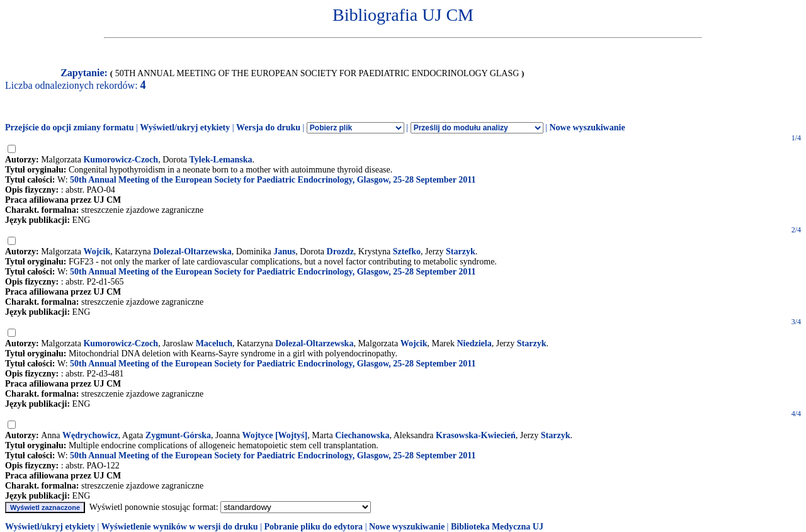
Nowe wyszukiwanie (587, 127)
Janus (284, 252)
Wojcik (97, 252)
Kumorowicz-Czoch (121, 160)
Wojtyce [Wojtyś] (275, 435)
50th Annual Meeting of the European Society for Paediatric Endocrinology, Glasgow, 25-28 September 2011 (273, 180)
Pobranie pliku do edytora (313, 527)
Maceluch (214, 343)
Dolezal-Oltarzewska (192, 252)
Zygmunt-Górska (178, 435)
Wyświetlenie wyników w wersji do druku (180, 527)
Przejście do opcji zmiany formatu (70, 127)
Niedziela (474, 343)
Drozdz (340, 252)
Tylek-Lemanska (221, 160)
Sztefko (407, 252)
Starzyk (461, 252)
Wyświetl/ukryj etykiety (185, 127)
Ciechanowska (362, 435)
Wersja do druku (268, 127)
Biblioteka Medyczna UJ (497, 527)
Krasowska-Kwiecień (476, 435)
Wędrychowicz (90, 435)
